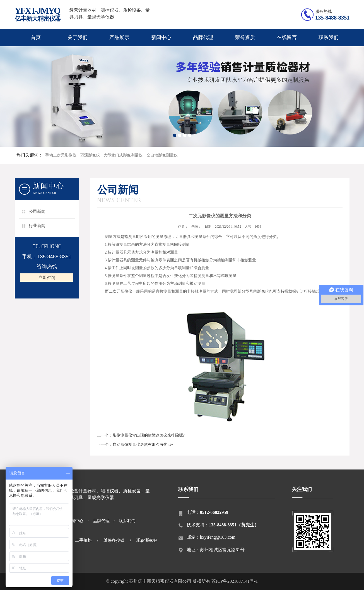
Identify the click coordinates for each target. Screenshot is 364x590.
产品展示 (119, 37)
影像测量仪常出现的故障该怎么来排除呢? (149, 435)
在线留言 (287, 37)
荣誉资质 (245, 37)
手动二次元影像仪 (61, 155)
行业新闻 (37, 226)
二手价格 (83, 540)
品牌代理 (203, 37)
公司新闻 (37, 211)
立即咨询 (47, 278)
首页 (36, 37)
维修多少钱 (114, 540)
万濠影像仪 (90, 155)
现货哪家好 (147, 540)
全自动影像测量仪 (162, 155)
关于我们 (78, 37)
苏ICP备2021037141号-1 (235, 581)
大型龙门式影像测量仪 (123, 155)
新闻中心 (161, 37)
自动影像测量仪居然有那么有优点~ (143, 445)
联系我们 (329, 37)
